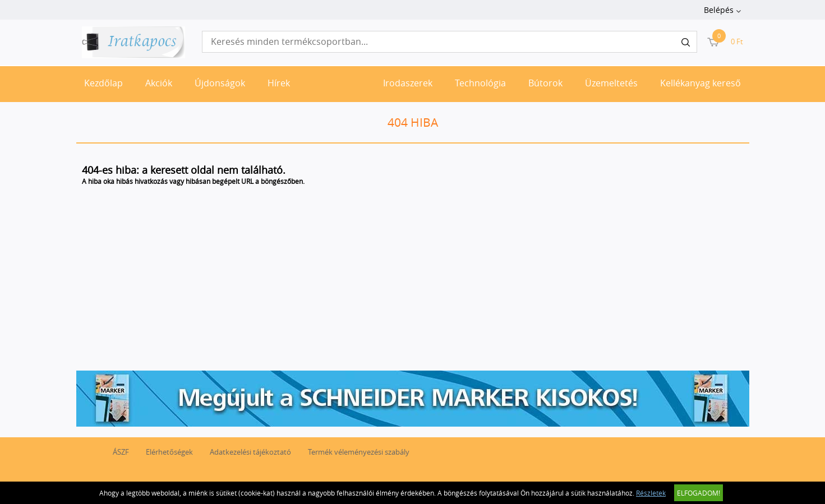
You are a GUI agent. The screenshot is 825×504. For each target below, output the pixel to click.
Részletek (651, 493)
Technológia (480, 83)
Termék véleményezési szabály (359, 452)
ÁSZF (121, 452)
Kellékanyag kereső (700, 83)
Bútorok (545, 83)
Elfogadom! (699, 493)
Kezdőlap (103, 83)
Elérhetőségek (169, 452)
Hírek (279, 83)
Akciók (159, 83)
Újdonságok (220, 83)
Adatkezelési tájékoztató (250, 452)
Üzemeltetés (611, 83)
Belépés (719, 10)
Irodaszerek (408, 83)
